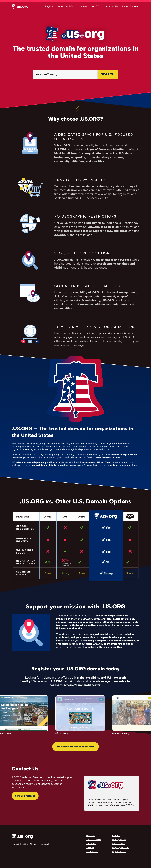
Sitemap (116, 836)
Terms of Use (118, 843)
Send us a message (25, 796)
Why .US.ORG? (66, 6)
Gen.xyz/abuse (125, 802)
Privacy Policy (119, 840)
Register (49, 6)
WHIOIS (90, 847)
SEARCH (108, 74)
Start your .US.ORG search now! (76, 747)
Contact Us (112, 6)
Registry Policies (120, 847)
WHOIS (95, 6)
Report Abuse (129, 6)
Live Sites (83, 6)
